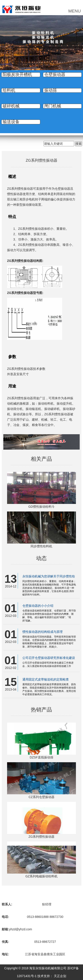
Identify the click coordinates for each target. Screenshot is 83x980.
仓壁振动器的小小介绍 (38, 606)
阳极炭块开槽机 (17, 75)
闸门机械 (53, 106)
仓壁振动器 (55, 75)
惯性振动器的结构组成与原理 (42, 632)
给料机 (9, 90)
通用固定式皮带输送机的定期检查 (46, 679)
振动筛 (51, 90)
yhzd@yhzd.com (21, 929)
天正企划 (60, 976)
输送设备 (11, 122)
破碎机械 (11, 106)
